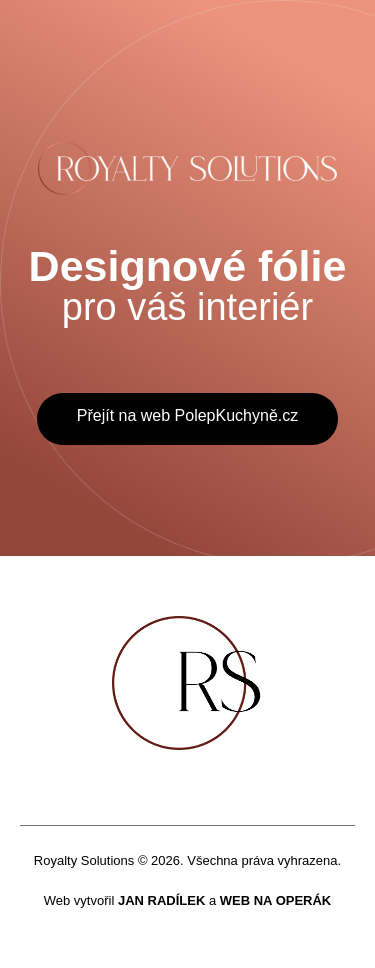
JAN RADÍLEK (161, 900)
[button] (187, 419)
